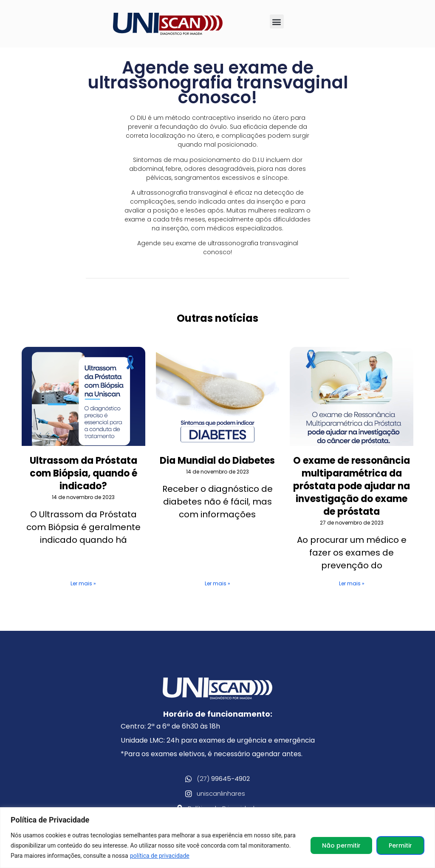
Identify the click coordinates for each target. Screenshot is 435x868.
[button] (277, 21)
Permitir (400, 845)
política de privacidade (160, 856)
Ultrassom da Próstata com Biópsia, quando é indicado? (83, 473)
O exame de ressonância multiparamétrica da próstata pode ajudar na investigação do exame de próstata (352, 486)
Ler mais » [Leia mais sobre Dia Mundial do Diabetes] (217, 583)
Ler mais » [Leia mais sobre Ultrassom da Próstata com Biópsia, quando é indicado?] (83, 583)
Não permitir (341, 845)
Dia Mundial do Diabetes (217, 461)
